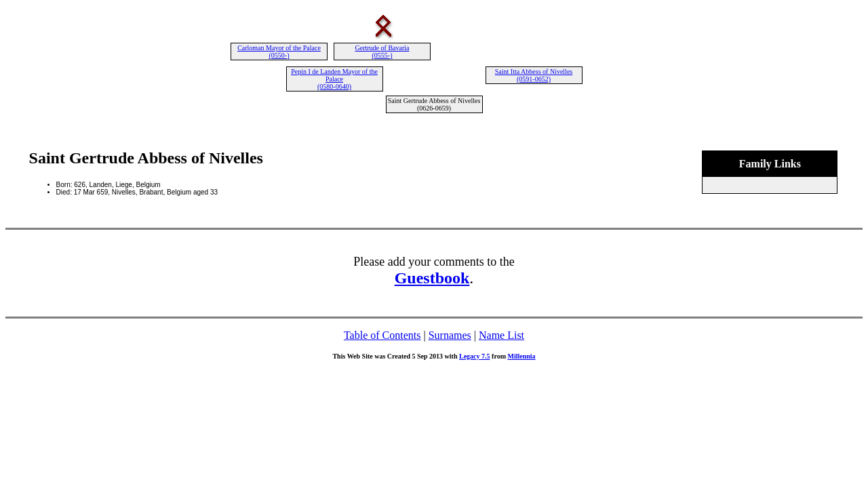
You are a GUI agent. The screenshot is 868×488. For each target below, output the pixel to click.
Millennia (521, 356)
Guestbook (432, 278)
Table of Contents (382, 335)
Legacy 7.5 (475, 356)
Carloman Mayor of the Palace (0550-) (279, 52)
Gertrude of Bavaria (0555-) (382, 52)
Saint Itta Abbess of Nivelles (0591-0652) (534, 75)
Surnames (450, 335)
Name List (501, 335)
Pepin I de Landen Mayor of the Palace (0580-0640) (334, 79)
